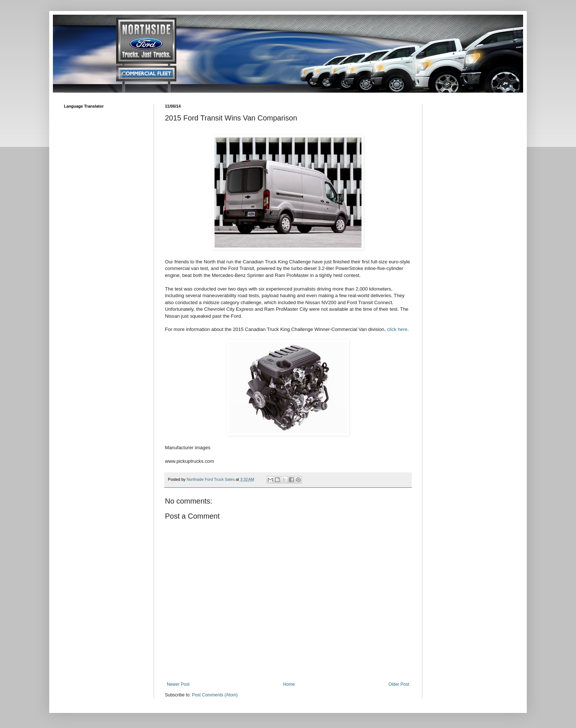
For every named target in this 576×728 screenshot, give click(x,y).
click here (397, 329)
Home (289, 684)
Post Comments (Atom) (215, 695)
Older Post (399, 684)
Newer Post (178, 684)
